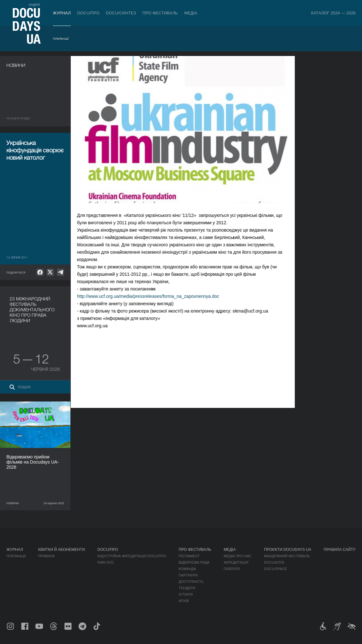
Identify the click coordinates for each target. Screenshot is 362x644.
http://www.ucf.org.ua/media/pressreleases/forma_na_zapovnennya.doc (154, 296)
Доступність (191, 582)
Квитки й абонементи (61, 550)
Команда (187, 569)
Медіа (191, 13)
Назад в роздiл (18, 118)
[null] (40, 272)
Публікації (61, 39)
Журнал (62, 13)
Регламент (189, 556)
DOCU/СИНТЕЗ (121, 13)
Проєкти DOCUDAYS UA (288, 550)
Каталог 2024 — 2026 (333, 13)
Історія (186, 594)
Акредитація (236, 562)
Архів (184, 601)
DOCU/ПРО (88, 13)
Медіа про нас (238, 556)
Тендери (187, 588)
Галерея (232, 569)
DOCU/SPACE (276, 569)
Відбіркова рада (194, 562)
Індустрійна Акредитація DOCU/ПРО (132, 556)
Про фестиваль (160, 13)
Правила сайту (340, 550)
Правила (46, 556)
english (34, 4)
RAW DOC (106, 562)
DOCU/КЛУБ (274, 562)
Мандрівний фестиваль (287, 556)
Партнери (188, 575)
